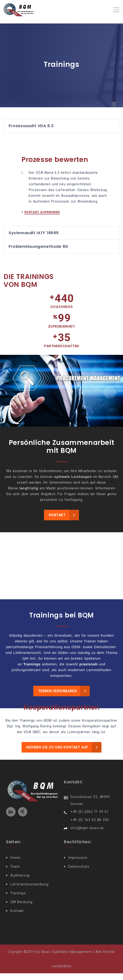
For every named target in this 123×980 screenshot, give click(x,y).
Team (15, 874)
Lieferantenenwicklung (30, 891)
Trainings (18, 900)
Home (16, 865)
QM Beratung (22, 909)
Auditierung (20, 883)
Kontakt (17, 918)
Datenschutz (79, 874)
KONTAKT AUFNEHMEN (42, 220)
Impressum (78, 865)
